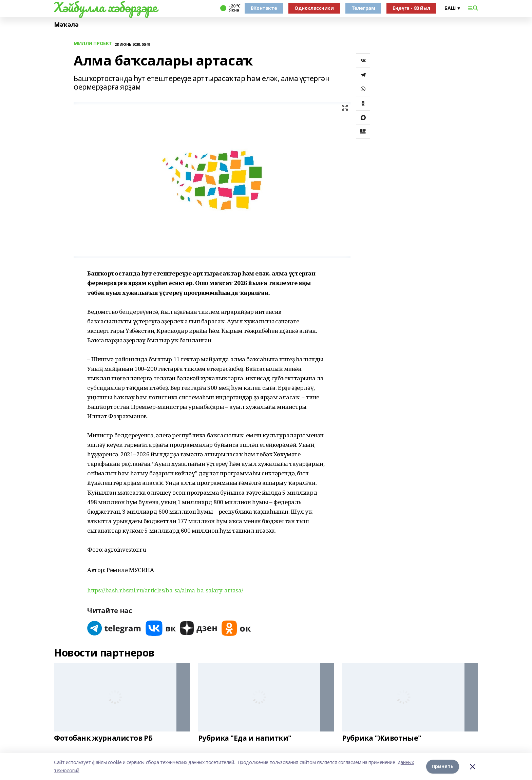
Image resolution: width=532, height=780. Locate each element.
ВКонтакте (264, 8)
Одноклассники (314, 8)
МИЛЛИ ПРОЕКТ (93, 44)
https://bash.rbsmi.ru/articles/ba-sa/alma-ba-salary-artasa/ (165, 590)
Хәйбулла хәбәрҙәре (105, 7)
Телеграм (363, 8)
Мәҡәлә (66, 25)
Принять (443, 766)
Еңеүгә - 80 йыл (411, 8)
